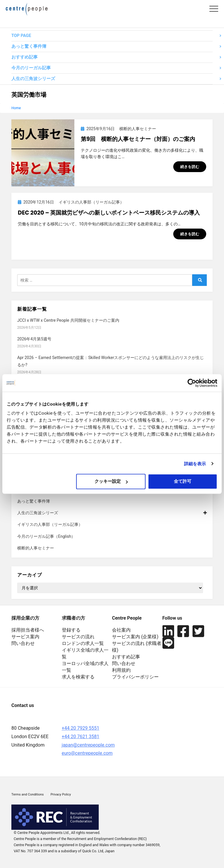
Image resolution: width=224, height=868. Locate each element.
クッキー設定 (111, 481)
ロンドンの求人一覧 (83, 643)
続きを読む (190, 167)
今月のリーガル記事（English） (46, 536)
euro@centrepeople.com (87, 753)
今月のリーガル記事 (31, 68)
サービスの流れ (78, 637)
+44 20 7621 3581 (81, 737)
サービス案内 (25, 637)
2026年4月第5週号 (34, 339)
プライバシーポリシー (135, 677)
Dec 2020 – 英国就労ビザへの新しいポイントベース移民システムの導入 (109, 213)
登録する (71, 630)
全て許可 (183, 481)
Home (16, 108)
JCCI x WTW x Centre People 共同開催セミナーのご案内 (68, 320)
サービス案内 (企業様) (135, 637)
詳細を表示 (195, 464)
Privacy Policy (61, 794)
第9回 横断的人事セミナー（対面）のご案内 (138, 139)
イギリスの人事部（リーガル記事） (50, 524)
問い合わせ (23, 643)
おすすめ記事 (24, 57)
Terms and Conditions (28, 794)
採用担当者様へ (28, 630)
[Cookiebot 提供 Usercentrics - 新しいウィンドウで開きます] (192, 383)
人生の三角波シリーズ (33, 79)
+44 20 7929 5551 (81, 728)
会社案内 (121, 630)
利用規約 (121, 670)
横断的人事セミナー (36, 548)
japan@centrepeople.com (88, 745)
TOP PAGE (21, 36)
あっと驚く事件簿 (29, 46)
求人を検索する (78, 677)
